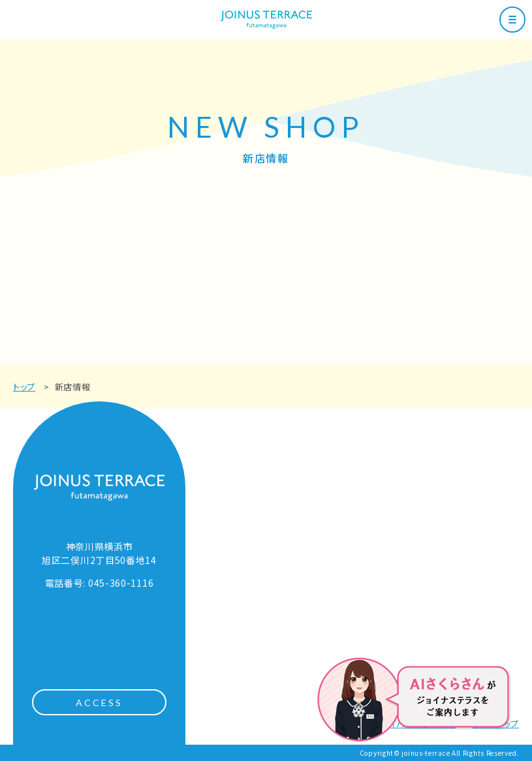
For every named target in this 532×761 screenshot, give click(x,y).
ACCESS (100, 703)
